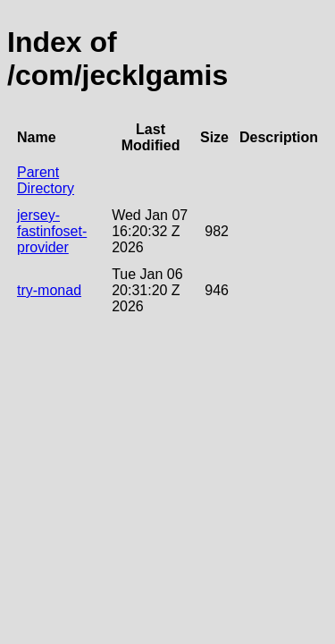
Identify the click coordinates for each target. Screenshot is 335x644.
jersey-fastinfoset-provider (52, 231)
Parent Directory (46, 180)
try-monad (49, 290)
